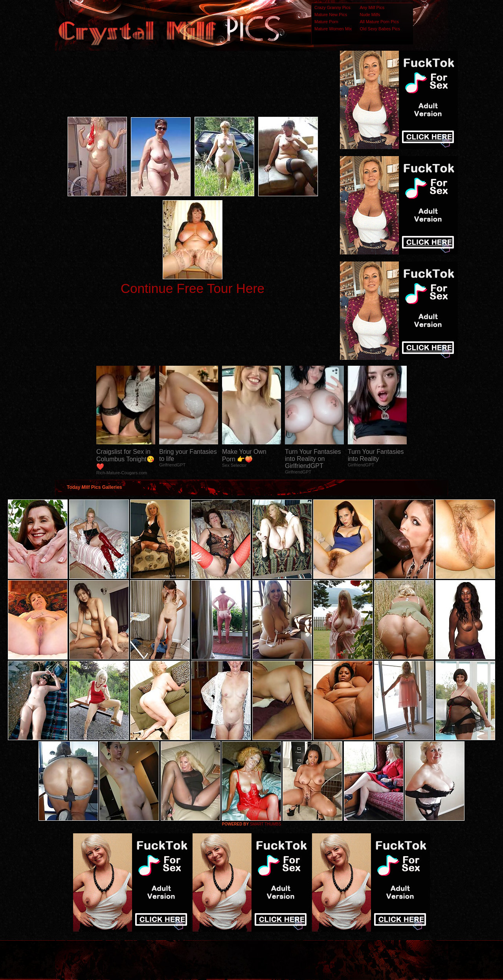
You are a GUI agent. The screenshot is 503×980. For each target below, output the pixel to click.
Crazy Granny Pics (332, 7)
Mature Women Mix (333, 29)
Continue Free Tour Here (193, 288)
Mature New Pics (331, 15)
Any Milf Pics (372, 7)
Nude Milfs (370, 15)
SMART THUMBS (265, 824)
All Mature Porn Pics (379, 22)
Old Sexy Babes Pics (380, 29)
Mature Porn (326, 22)
